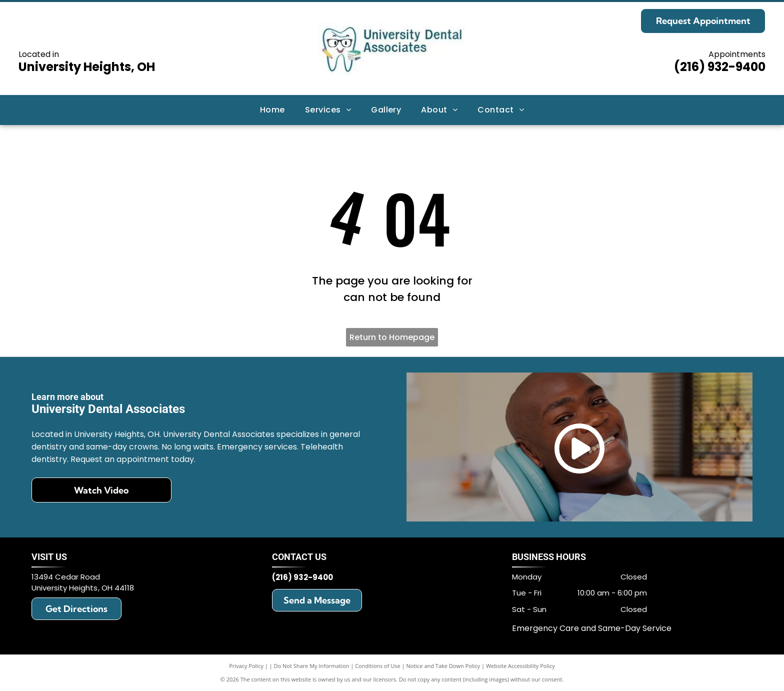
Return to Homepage (392, 337)
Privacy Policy (246, 666)
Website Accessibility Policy (520, 666)
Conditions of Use (378, 666)
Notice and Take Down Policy (443, 666)
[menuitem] (272, 110)
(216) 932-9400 (720, 67)
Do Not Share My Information (312, 666)
